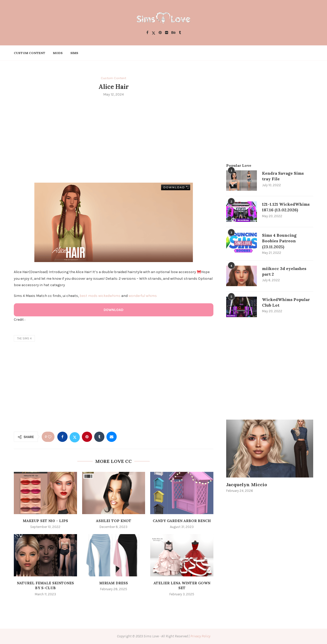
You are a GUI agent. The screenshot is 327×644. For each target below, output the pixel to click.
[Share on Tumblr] (99, 437)
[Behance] (173, 33)
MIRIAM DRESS (114, 583)
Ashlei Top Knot (114, 521)
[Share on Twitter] (75, 437)
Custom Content (30, 53)
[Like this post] (50, 437)
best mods (89, 296)
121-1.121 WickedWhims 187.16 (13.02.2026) (286, 207)
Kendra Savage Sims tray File (283, 176)
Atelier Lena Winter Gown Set (182, 586)
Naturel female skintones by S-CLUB (45, 586)
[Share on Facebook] (62, 437)
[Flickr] (167, 33)
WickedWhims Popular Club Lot (286, 302)
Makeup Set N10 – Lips (45, 521)
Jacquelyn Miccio (247, 485)
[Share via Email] (112, 437)
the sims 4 (24, 339)
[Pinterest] (160, 33)
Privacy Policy (200, 636)
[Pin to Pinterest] (87, 437)
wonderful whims (143, 296)
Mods (58, 53)
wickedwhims (109, 296)
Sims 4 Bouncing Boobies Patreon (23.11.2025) (279, 241)
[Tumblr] (180, 33)
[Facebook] (147, 33)
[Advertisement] (114, 139)
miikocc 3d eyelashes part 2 (284, 271)
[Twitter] (154, 33)
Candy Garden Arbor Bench (182, 521)
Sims (74, 53)
